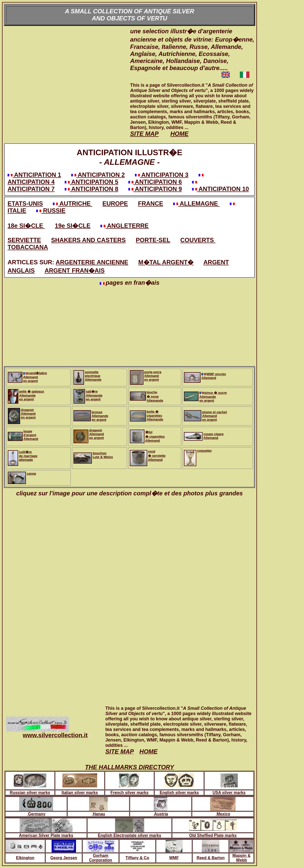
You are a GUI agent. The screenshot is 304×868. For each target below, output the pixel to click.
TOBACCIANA (28, 247)
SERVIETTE (24, 240)
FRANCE (150, 203)
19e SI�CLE (73, 226)
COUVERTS (198, 240)
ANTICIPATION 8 (91, 189)
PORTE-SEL (153, 240)
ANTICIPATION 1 (34, 175)
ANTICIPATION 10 (220, 189)
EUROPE (115, 203)
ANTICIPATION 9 (155, 189)
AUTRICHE (72, 203)
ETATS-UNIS (25, 203)
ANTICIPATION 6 (155, 182)
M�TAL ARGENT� (166, 262)
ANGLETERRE (124, 226)
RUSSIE (51, 211)
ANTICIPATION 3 (162, 175)
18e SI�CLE (26, 226)
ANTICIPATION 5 (91, 182)
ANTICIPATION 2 (98, 175)
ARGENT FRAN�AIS (75, 270)
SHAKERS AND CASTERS (88, 240)
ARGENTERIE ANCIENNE (92, 262)
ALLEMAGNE (196, 203)
